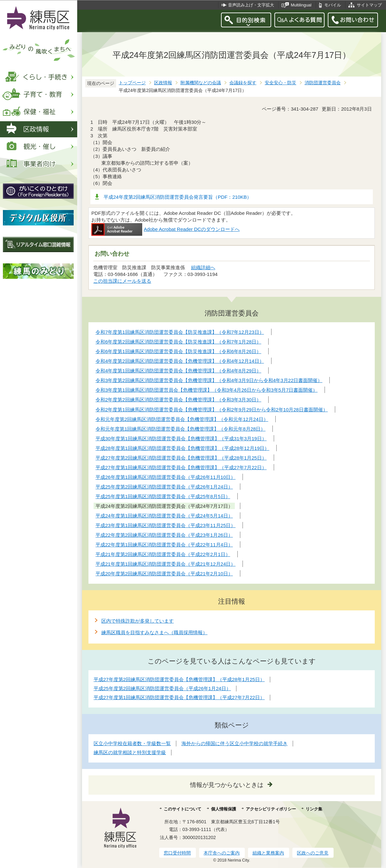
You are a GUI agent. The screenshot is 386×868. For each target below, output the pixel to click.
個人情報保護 (224, 809)
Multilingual (301, 5)
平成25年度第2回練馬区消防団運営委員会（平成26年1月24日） (162, 688)
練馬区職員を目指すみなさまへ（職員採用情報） (154, 632)
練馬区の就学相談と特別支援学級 (130, 752)
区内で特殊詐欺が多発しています (138, 621)
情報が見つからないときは (227, 785)
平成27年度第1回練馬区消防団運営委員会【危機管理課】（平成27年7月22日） (179, 697)
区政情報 (163, 83)
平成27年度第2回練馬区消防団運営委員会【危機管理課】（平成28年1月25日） (179, 679)
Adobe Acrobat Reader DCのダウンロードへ (165, 229)
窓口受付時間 (177, 853)
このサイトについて (183, 809)
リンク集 (314, 809)
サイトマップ (369, 5)
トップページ (132, 83)
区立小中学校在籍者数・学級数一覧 (132, 743)
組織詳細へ (203, 267)
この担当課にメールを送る (122, 281)
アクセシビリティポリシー (271, 809)
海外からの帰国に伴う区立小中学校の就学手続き (234, 743)
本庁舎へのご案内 (222, 853)
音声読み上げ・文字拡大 (251, 5)
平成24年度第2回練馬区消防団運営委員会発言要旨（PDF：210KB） (178, 197)
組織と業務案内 (268, 853)
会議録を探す (243, 83)
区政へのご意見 (313, 853)
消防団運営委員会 (323, 83)
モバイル (333, 5)
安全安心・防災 (280, 83)
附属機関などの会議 (201, 83)
